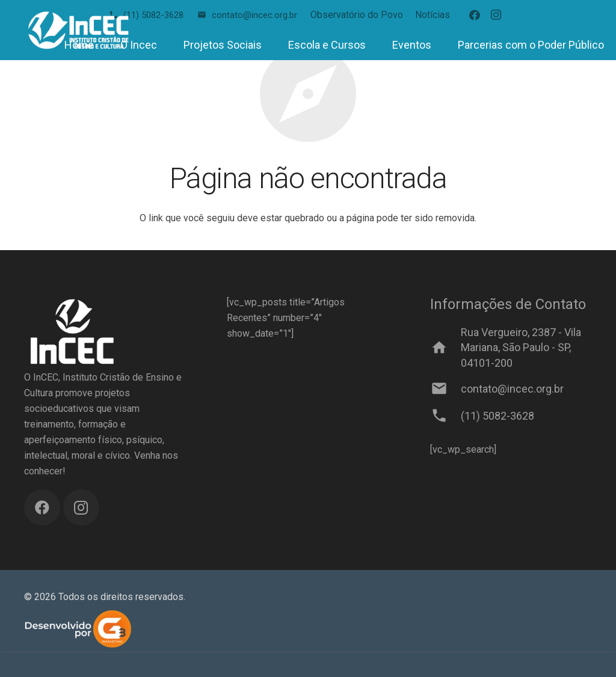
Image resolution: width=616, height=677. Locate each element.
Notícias (433, 15)
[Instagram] (496, 15)
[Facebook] (475, 15)
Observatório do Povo (357, 15)
